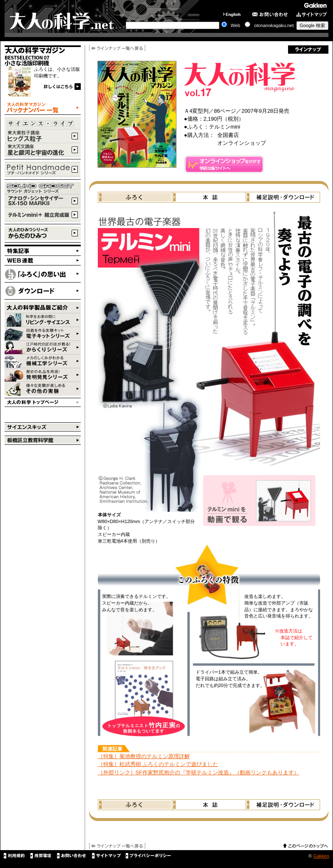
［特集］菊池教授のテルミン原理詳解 (144, 756)
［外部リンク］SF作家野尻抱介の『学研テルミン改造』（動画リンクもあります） (199, 773)
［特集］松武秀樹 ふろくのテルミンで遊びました (158, 764)
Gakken (321, 856)
